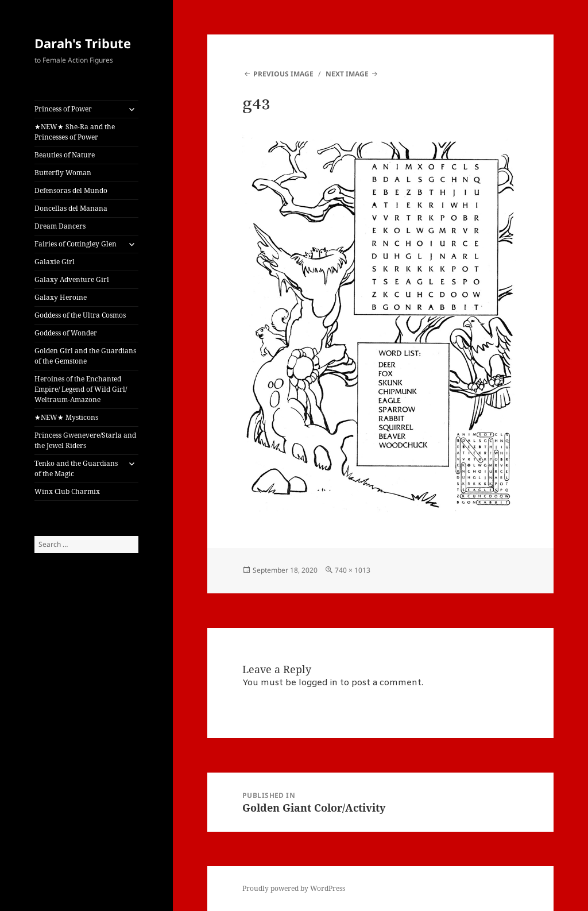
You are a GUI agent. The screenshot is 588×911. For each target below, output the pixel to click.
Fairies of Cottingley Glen (76, 244)
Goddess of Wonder (66, 333)
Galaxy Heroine (61, 297)
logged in (318, 683)
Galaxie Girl (55, 262)
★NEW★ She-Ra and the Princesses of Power (75, 132)
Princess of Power (63, 109)
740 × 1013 (353, 570)
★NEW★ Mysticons (66, 417)
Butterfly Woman (63, 173)
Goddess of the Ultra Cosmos (80, 315)
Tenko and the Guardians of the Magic (76, 468)
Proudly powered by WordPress (294, 888)
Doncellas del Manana (71, 208)
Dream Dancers (60, 226)
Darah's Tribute (83, 43)
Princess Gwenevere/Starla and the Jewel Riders (85, 440)
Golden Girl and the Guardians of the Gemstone (85, 356)
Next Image (347, 74)
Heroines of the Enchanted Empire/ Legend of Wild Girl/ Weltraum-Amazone (81, 389)
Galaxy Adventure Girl (72, 279)
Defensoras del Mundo (71, 190)
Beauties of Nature (65, 155)
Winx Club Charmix (67, 491)
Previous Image (283, 74)
